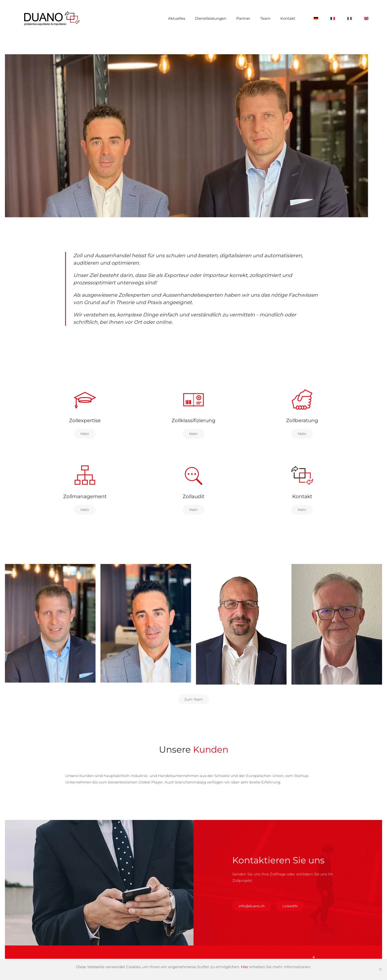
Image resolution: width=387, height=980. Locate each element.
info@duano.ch (252, 906)
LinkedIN (290, 906)
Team (265, 18)
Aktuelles (177, 18)
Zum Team (194, 699)
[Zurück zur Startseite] (52, 18)
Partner (243, 18)
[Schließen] (380, 969)
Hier (245, 967)
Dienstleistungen (211, 18)
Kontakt (288, 18)
